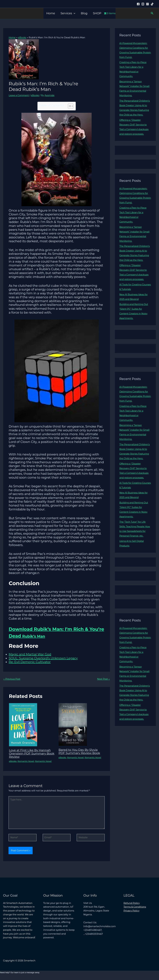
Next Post (103, 679)
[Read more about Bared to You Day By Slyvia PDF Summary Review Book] (73, 725)
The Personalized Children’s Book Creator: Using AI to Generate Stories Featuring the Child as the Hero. (135, 110)
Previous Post (12, 679)
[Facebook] (138, 4)
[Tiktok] (152, 4)
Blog (84, 13)
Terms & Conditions (135, 909)
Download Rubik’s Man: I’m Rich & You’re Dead (56, 632)
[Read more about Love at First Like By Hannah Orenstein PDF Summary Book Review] (23, 725)
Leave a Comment (19, 95)
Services (68, 13)
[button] (74, 13)
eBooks (36, 95)
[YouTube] (143, 4)
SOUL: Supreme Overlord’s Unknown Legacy (43, 658)
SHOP (97, 13)
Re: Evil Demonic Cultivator (30, 662)
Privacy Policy (132, 913)
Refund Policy (132, 905)
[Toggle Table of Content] (69, 106)
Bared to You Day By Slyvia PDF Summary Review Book (80, 752)
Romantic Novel (27, 761)
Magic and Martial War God (30, 654)
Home (51, 13)
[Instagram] (148, 4)
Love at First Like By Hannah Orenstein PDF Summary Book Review (31, 754)
